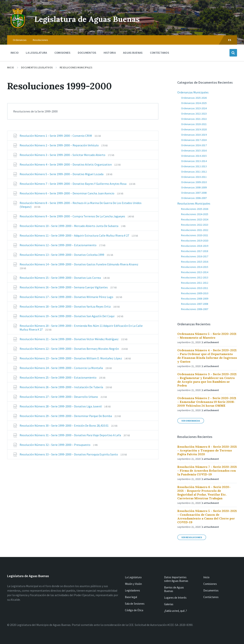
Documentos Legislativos (37, 68)
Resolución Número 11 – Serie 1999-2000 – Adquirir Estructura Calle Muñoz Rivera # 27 (75, 235)
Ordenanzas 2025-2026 (194, 98)
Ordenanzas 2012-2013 (194, 166)
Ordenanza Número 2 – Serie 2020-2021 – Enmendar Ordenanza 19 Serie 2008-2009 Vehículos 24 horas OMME (207, 402)
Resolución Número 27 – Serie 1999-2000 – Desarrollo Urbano (59, 397)
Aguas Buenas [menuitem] (133, 53)
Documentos (211, 590)
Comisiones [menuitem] (62, 53)
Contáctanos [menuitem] (159, 53)
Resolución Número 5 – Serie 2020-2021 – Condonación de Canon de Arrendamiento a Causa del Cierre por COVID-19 (207, 516)
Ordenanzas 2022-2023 (194, 114)
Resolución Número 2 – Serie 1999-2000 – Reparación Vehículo (59, 145)
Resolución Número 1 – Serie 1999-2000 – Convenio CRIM (56, 136)
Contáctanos (211, 597)
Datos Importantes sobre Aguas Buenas (176, 579)
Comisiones (210, 584)
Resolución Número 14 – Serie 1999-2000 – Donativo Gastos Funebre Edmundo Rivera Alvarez (79, 264)
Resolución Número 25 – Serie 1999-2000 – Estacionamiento (58, 377)
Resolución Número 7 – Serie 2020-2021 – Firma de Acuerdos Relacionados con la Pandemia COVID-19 (207, 471)
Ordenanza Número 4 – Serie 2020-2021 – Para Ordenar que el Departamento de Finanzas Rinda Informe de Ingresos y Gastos (207, 356)
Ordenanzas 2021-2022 (194, 119)
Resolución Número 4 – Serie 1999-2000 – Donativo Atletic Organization (66, 164)
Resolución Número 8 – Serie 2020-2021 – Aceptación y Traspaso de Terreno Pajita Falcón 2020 (207, 450)
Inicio (11, 68)
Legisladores (132, 590)
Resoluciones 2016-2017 (195, 256)
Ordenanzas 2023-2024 (194, 108)
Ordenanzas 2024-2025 (194, 103)
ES (230, 40)
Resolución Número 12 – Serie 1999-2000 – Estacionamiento (58, 245)
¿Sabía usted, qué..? (176, 611)
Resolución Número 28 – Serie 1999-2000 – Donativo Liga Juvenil (61, 406)
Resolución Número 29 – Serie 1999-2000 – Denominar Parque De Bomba (66, 416)
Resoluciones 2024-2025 (195, 214)
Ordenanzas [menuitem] (20, 40)
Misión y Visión (133, 584)
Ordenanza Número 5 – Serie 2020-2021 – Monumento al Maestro (207, 336)
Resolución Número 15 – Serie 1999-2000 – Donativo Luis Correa (60, 278)
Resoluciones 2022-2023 (195, 225)
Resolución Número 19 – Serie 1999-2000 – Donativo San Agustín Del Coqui (67, 316)
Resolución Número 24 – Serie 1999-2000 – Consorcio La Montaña (62, 368)
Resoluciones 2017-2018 (195, 251)
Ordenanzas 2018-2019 (194, 135)
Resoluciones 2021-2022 (195, 230)
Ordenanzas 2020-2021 (194, 124)
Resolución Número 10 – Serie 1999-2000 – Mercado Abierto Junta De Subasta (69, 226)
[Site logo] (18, 28)
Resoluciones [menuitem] (40, 40)
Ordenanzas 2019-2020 (194, 129)
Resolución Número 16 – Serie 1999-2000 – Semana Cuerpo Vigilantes (64, 287)
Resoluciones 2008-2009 (195, 299)
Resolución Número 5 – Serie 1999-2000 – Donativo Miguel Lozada (62, 174)
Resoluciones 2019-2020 (195, 241)
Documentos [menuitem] (87, 53)
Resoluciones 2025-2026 (195, 209)
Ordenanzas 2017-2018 (194, 140)
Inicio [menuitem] (15, 53)
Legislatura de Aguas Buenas (97, 19)
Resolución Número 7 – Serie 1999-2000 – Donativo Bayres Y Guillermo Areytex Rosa (73, 184)
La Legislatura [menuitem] (36, 53)
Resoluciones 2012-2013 (195, 277)
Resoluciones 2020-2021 (195, 235)
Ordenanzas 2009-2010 (194, 182)
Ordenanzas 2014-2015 (194, 156)
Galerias (169, 604)
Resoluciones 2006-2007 (195, 309)
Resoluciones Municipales (76, 68)
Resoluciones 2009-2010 (195, 293)
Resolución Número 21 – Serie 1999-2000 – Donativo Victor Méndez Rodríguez (69, 339)
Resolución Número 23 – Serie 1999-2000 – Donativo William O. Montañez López (71, 358)
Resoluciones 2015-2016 (195, 262)
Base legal (131, 597)
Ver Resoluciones (192, 537)
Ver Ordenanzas (191, 421)
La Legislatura (133, 577)
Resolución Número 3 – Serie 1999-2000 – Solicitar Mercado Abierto (63, 155)
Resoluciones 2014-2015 (195, 267)
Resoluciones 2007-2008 (195, 304)
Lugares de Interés (175, 598)
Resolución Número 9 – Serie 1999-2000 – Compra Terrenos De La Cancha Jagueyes (73, 216)
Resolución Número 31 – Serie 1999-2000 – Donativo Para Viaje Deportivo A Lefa (71, 435)
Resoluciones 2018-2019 (195, 246)
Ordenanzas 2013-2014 (194, 161)
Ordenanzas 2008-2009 (194, 187)
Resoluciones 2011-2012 (195, 283)
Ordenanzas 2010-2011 (194, 177)
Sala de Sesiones (135, 604)
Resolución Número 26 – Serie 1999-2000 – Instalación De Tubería (62, 387)
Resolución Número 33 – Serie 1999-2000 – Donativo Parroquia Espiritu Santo (69, 454)
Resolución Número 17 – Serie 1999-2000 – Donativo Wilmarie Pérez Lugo (67, 297)
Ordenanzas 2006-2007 (194, 198)
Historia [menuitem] (110, 53)
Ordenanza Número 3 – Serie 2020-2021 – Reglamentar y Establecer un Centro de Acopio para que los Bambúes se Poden (207, 380)
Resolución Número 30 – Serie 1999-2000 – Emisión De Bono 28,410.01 (64, 426)
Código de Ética (134, 610)
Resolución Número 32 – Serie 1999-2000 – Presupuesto (55, 445)
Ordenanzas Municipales (193, 92)
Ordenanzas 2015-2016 (194, 150)
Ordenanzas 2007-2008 (194, 193)
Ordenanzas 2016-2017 (194, 145)
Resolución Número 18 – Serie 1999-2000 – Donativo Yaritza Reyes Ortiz (65, 306)
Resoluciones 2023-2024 (195, 219)
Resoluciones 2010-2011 (195, 288)
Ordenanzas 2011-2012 (194, 172)
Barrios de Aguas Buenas (174, 589)
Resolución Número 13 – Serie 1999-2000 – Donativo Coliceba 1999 (62, 255)
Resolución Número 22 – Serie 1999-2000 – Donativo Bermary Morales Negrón (70, 349)
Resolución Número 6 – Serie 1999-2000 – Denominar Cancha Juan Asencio (67, 193)
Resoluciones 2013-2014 (195, 272)
